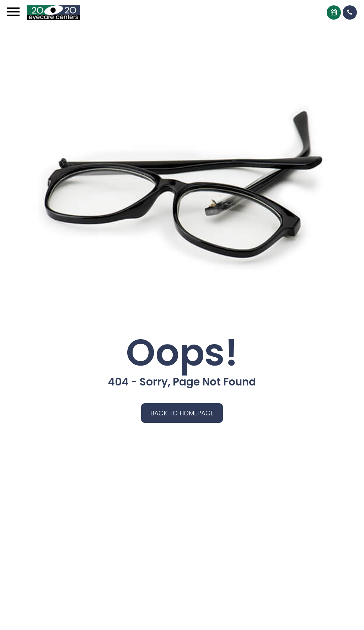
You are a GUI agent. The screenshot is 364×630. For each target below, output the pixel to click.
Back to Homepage (182, 413)
